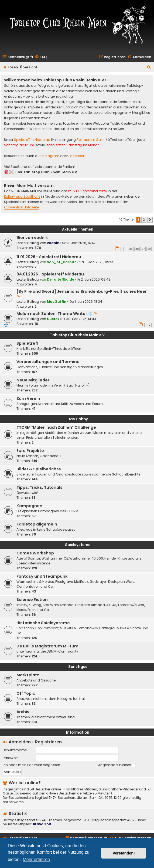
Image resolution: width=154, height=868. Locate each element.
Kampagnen (29, 506)
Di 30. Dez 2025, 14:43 (79, 319)
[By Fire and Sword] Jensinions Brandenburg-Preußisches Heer (82, 291)
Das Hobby (78, 419)
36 (137, 249)
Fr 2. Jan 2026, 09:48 (94, 279)
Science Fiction (32, 600)
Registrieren (48, 742)
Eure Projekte (30, 451)
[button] (150, 220)
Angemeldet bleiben (117, 765)
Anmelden (20, 742)
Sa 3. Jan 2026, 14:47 (79, 243)
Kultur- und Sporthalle (22, 197)
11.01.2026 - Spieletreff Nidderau (49, 257)
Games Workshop (35, 553)
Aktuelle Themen (78, 229)
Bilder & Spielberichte (39, 469)
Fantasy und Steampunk (42, 576)
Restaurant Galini (91, 140)
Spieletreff (28, 343)
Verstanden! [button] (124, 853)
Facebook (77, 156)
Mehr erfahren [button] (36, 859)
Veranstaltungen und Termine (48, 362)
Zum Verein (28, 398)
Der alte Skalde (61, 279)
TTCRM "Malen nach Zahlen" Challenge (56, 427)
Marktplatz (28, 675)
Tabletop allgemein (37, 524)
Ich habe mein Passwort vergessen (31, 765)
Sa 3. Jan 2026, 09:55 (97, 262)
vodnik (53, 243)
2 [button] (144, 220)
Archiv (23, 712)
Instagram (50, 156)
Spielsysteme (78, 545)
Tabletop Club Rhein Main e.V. (78, 335)
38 (149, 249)
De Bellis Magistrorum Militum (47, 646)
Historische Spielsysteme (43, 623)
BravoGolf (42, 824)
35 (131, 249)
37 (143, 249)
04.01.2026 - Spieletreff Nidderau (50, 274)
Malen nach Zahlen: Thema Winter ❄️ (55, 314)
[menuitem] (41, 57)
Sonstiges (78, 667)
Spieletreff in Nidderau (32, 140)
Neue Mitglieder (33, 380)
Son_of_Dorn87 (61, 262)
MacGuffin (57, 302)
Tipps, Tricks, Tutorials (40, 487)
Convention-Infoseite (21, 207)
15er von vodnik (32, 238)
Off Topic (26, 693)
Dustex (53, 319)
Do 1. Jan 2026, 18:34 (86, 302)
